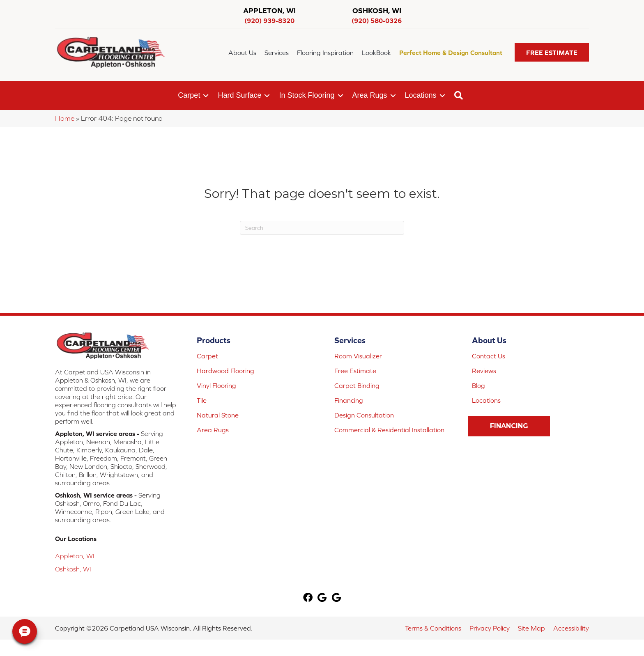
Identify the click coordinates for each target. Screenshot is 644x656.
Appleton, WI (75, 556)
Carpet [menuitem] (189, 95)
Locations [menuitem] (421, 95)
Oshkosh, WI (73, 569)
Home (65, 118)
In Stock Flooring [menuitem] (307, 95)
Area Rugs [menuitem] (370, 95)
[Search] (322, 228)
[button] (552, 52)
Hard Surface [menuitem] (239, 95)
